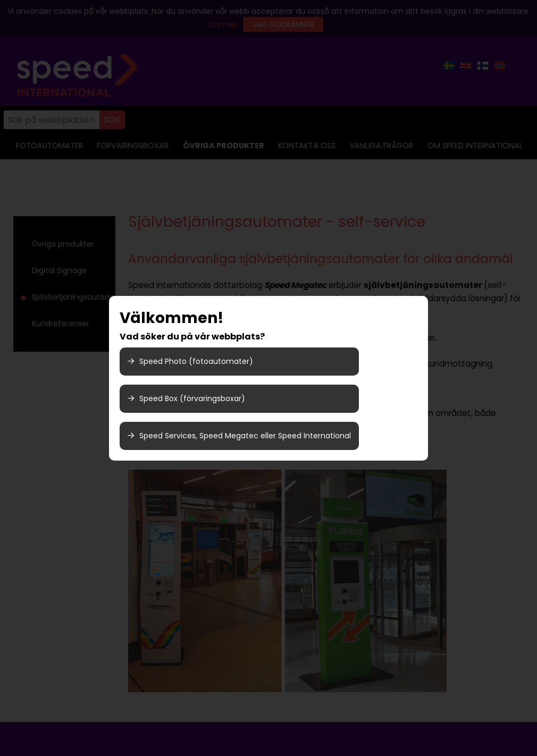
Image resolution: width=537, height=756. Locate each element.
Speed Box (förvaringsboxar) (186, 398)
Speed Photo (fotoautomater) (190, 361)
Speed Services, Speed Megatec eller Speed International (239, 436)
